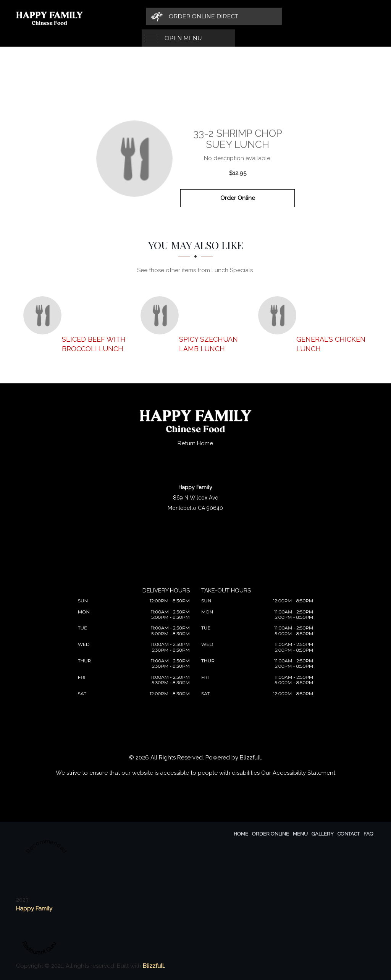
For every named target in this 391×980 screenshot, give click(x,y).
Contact (349, 834)
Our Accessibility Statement (298, 773)
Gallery (323, 834)
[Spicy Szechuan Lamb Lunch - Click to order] (162, 315)
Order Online (238, 198)
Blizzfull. (154, 966)
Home (241, 834)
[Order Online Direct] (289, 16)
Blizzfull (250, 758)
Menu (300, 834)
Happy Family (34, 909)
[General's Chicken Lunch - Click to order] (279, 315)
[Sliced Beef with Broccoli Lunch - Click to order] (44, 315)
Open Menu (183, 16)
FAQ (368, 834)
